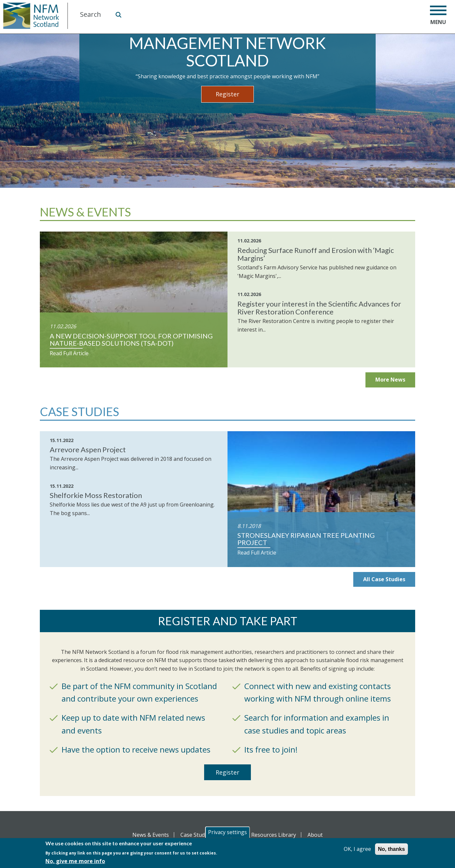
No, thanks (391, 849)
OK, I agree (357, 849)
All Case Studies (384, 579)
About (315, 835)
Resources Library (274, 835)
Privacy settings (227, 832)
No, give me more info (75, 861)
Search (118, 14)
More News (390, 380)
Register (227, 94)
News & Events (151, 835)
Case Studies (196, 835)
